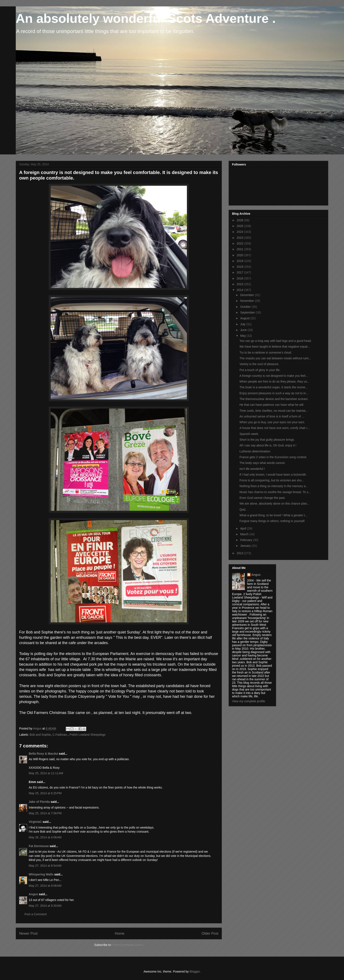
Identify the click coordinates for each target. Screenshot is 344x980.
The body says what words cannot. (262, 463)
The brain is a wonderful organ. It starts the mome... (274, 387)
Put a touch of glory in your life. (260, 370)
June (244, 330)
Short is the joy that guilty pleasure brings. (267, 440)
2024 (240, 232)
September (248, 312)
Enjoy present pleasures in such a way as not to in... (274, 393)
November (247, 301)
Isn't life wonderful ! (252, 469)
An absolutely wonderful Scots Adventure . (146, 18)
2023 (240, 238)
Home (120, 933)
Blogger (194, 971)
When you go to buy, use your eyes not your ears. (272, 422)
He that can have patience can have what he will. (272, 405)
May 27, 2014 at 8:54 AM (45, 866)
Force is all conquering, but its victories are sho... (272, 480)
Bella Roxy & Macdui (43, 754)
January (246, 546)
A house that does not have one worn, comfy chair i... (274, 428)
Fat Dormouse (39, 846)
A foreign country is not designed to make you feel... (274, 376)
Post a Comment (36, 914)
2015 (240, 284)
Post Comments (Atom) (128, 945)
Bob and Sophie (40, 735)
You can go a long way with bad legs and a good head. (276, 341)
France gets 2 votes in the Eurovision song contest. (273, 457)
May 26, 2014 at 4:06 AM (45, 837)
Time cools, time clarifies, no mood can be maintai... (274, 411)
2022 (240, 243)
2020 (240, 255)
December (247, 295)
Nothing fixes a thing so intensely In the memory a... (274, 486)
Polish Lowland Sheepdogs (88, 735)
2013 (240, 553)
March (245, 534)
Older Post (210, 933)
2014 (240, 290)
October (246, 307)
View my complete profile (249, 701)
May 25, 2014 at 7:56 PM (45, 813)
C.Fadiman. (60, 735)
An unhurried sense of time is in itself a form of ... (272, 416)
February (247, 540)
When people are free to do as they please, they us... (274, 381)
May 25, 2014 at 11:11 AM (46, 773)
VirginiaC (35, 822)
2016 (240, 278)
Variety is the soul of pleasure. (259, 364)
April (244, 528)
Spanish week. (249, 434)
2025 (240, 226)
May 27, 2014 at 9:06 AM (45, 886)
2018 (240, 267)
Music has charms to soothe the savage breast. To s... (275, 492)
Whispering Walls (41, 874)
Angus (33, 894)
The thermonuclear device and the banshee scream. (274, 399)
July (243, 324)
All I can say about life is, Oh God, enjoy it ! (268, 445)
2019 (240, 261)
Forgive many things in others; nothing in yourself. (272, 521)
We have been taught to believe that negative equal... (275, 347)
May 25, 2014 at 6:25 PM (45, 793)
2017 (240, 272)
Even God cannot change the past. (262, 498)
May (243, 336)
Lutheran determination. (255, 451)
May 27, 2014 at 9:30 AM (45, 906)
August (245, 318)
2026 (240, 220)
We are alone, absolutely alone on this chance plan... (274, 504)
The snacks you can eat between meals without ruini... (275, 358)
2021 (240, 249)
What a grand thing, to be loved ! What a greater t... (273, 515)
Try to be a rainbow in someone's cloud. (266, 353)
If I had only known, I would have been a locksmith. (273, 475)
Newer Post (28, 933)
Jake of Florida (39, 802)
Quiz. (243, 509)
